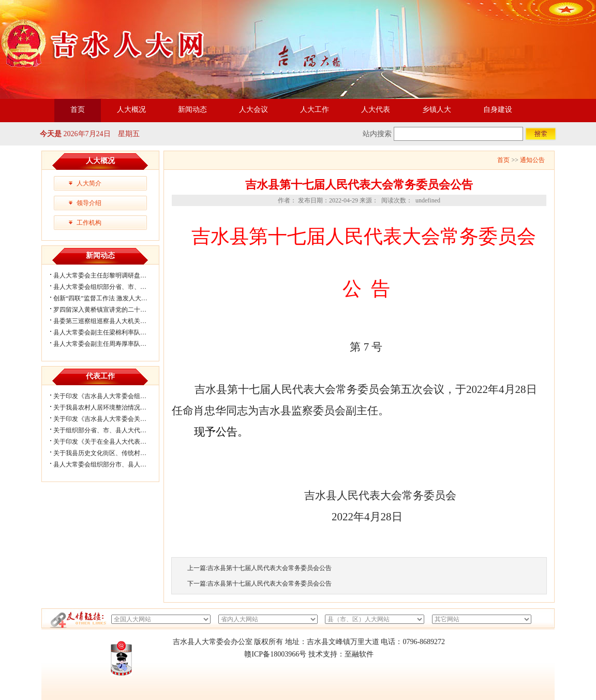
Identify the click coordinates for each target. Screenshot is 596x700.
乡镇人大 (437, 110)
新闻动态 (192, 110)
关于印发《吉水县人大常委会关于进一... (108, 419)
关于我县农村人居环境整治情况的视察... (108, 407)
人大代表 (376, 110)
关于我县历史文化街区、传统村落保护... (108, 453)
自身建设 (498, 110)
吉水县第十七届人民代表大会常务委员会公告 (270, 568)
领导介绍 (89, 203)
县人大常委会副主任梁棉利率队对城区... (108, 332)
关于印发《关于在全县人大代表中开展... (108, 442)
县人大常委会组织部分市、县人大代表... (108, 464)
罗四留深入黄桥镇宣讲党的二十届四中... (108, 310)
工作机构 (89, 223)
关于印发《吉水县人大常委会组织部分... (108, 396)
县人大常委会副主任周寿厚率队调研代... (108, 344)
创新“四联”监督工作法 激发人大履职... (106, 298)
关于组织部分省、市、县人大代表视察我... (111, 430)
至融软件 (359, 654)
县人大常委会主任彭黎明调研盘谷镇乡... (108, 275)
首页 (78, 110)
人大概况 (131, 110)
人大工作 (315, 110)
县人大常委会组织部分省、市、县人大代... (111, 287)
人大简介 (89, 183)
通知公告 (532, 160)
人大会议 (254, 110)
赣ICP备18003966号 (275, 654)
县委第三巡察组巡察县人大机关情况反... (108, 321)
